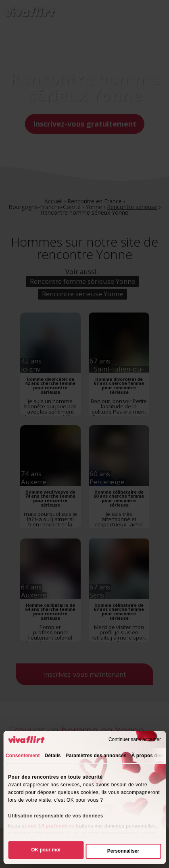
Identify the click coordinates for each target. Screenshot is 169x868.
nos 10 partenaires (51, 826)
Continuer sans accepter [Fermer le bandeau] (135, 739)
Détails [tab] (53, 756)
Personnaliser (123, 851)
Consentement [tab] (23, 756)
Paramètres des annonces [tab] (96, 756)
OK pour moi (46, 850)
